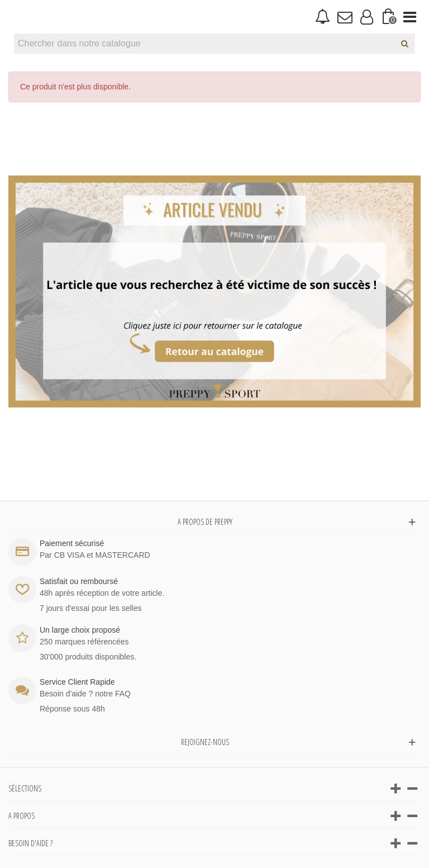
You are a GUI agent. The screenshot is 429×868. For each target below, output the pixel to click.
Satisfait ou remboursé (79, 581)
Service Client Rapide (77, 682)
